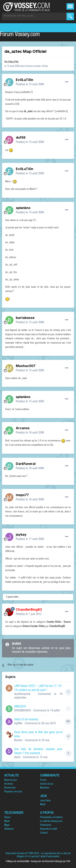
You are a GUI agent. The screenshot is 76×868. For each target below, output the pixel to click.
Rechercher (10, 788)
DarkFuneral (26, 464)
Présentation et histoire (51, 818)
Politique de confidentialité (18, 861)
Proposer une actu (13, 792)
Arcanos (23, 428)
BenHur (18, 740)
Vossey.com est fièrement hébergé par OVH (50, 861)
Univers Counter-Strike (37, 66)
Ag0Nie (18, 724)
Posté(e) (30, 85)
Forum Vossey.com (20, 35)
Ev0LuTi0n (13, 62)
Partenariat (45, 825)
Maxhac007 (26, 366)
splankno (23, 208)
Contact (44, 833)
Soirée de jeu (47, 784)
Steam (7, 818)
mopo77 (22, 495)
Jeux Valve (45, 801)
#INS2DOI (20, 707)
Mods (43, 805)
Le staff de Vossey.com (51, 821)
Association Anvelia (15, 854)
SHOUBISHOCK (23, 711)
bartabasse (25, 318)
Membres (45, 788)
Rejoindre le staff (48, 829)
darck (17, 757)
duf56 (21, 137)
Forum (43, 780)
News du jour (11, 780)
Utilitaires (9, 829)
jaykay (21, 534)
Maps (7, 825)
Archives (9, 784)
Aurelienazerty (22, 694)
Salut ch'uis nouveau (26, 720)
